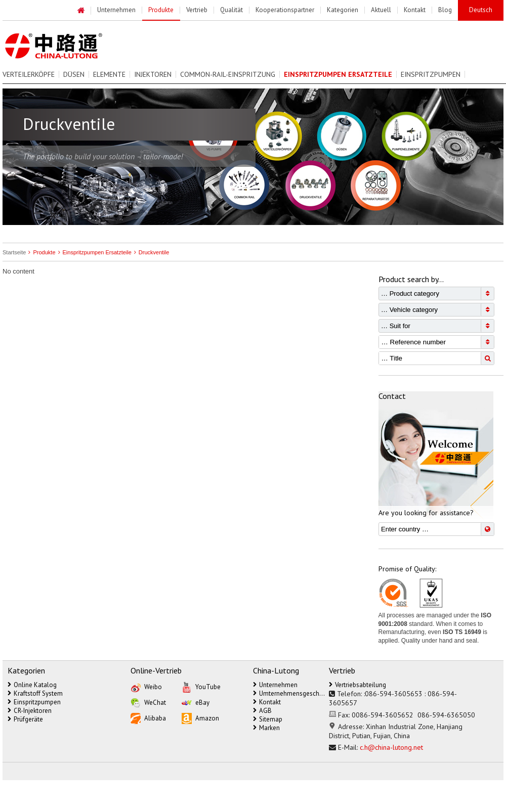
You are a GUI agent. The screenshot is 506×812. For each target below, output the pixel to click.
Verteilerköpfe (29, 74)
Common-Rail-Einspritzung (228, 74)
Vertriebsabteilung (357, 685)
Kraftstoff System (35, 693)
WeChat (148, 702)
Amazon (200, 718)
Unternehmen (275, 685)
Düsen (74, 74)
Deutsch (481, 10)
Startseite (14, 252)
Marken (266, 728)
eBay (196, 702)
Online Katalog (32, 685)
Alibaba (148, 718)
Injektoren (153, 74)
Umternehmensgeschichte (289, 693)
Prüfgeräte (25, 719)
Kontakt (267, 702)
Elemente (109, 74)
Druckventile (151, 252)
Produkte (40, 252)
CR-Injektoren (30, 711)
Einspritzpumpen (431, 74)
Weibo (146, 687)
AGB (262, 711)
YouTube (201, 687)
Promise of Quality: (407, 569)
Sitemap (268, 719)
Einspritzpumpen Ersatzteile (94, 252)
